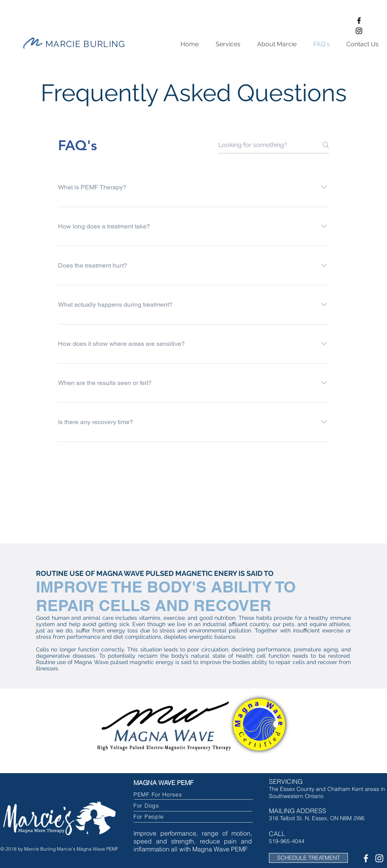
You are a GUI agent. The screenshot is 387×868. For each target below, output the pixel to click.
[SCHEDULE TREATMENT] (308, 858)
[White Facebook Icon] (366, 858)
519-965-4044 (287, 841)
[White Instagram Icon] (379, 858)
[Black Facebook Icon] (359, 21)
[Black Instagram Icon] (359, 31)
